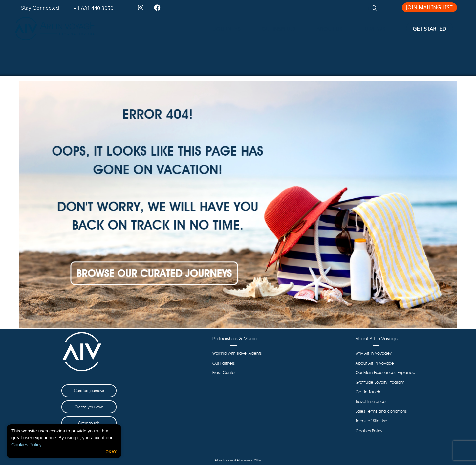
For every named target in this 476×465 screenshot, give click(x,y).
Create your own (89, 407)
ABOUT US (329, 29)
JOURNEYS (227, 29)
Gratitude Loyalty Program (380, 382)
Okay (111, 452)
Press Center (224, 373)
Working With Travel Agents (237, 353)
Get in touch (89, 423)
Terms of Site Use (371, 421)
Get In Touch (368, 392)
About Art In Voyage (375, 363)
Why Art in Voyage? (374, 353)
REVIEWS (374, 29)
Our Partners (224, 363)
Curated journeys (89, 391)
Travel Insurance (371, 401)
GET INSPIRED (279, 29)
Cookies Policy (27, 445)
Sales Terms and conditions (381, 411)
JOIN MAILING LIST (429, 7)
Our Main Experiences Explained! (386, 373)
